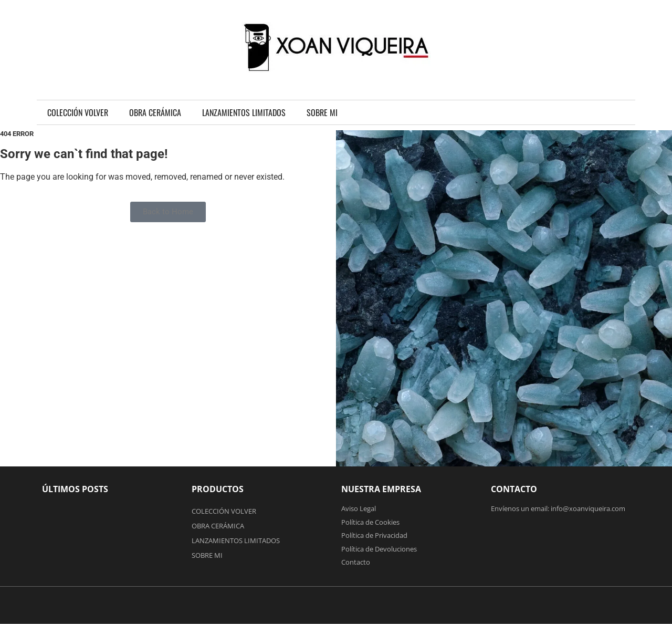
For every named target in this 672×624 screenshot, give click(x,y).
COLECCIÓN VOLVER (78, 112)
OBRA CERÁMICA (155, 112)
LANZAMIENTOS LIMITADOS (244, 112)
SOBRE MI (322, 112)
